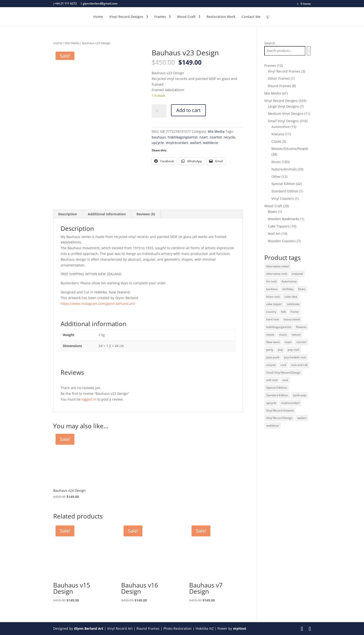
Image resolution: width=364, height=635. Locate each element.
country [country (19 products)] (271, 312)
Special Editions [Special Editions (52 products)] (277, 388)
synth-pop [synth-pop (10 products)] (299, 395)
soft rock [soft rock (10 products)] (272, 380)
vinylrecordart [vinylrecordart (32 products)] (290, 403)
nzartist (216, 137)
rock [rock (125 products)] (283, 365)
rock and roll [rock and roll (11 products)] (299, 365)
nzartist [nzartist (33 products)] (301, 342)
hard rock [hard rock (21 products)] (273, 319)
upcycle (158, 143)
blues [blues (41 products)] (302, 289)
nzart (204, 137)
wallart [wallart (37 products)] (302, 418)
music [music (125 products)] (283, 335)
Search (270, 43)
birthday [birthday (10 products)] (288, 289)
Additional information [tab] (107, 214)
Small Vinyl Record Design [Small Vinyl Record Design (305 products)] (283, 373)
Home (98, 17)
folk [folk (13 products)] (283, 312)
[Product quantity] (159, 111)
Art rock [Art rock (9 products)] (271, 281)
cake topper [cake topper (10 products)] (274, 304)
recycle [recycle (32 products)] (271, 365)
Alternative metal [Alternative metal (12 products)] (278, 266)
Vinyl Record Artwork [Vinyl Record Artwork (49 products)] (280, 410)
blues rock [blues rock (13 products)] (273, 297)
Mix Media (72, 43)
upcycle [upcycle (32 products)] (271, 403)
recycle (229, 137)
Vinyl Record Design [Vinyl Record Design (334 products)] (279, 418)
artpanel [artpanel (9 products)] (297, 274)
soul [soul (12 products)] (285, 380)
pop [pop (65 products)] (280, 350)
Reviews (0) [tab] (146, 214)
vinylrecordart (177, 143)
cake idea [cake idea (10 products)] (291, 297)
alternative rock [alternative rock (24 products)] (277, 274)
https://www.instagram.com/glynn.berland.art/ (98, 304)
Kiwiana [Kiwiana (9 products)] (301, 327)
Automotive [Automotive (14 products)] (289, 281)
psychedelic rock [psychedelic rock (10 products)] (295, 357)
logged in (89, 399)
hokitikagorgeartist (183, 137)
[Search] (309, 51)
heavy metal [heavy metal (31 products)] (292, 319)
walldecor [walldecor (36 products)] (273, 426)
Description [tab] (68, 214)
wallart (196, 143)
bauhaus (159, 137)
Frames (160, 17)
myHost (240, 628)
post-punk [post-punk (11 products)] (273, 357)
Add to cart (188, 110)
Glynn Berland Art (89, 628)
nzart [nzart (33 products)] (288, 342)
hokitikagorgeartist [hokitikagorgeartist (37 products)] (279, 327)
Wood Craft (186, 17)
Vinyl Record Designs (126, 17)
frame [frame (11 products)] (295, 312)
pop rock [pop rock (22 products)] (293, 350)
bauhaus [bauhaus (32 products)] (272, 289)
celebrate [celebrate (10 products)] (293, 304)
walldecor (211, 143)
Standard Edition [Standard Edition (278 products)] (277, 395)
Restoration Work (221, 17)
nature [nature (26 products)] (296, 335)
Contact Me (251, 17)
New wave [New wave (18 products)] (273, 342)
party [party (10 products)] (270, 350)
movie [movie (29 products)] (270, 335)
